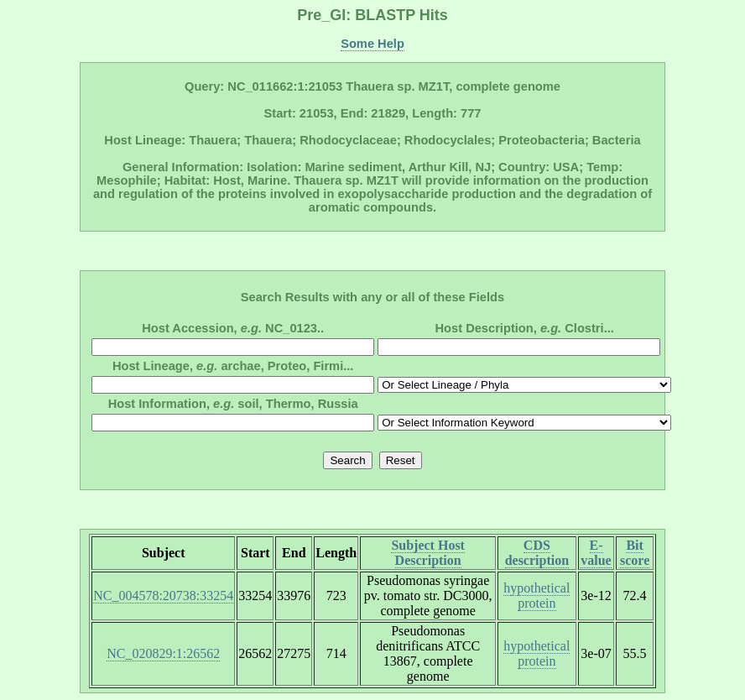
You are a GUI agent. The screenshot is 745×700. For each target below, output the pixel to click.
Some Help (372, 44)
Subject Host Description (428, 553)
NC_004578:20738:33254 (163, 596)
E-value (596, 553)
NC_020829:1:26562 (163, 653)
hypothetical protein (537, 596)
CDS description (537, 553)
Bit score (635, 553)
